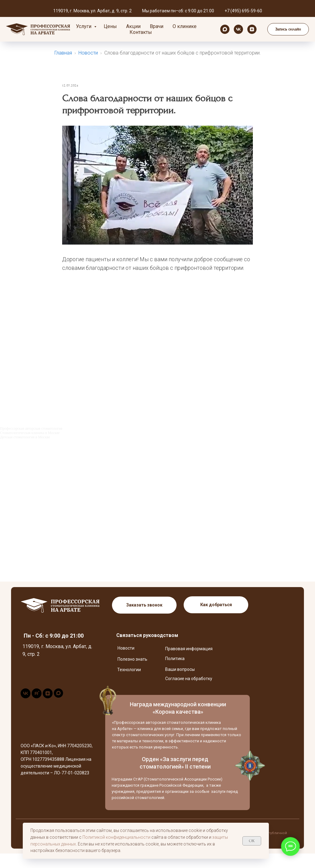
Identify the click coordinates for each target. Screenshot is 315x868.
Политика (175, 673)
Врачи (157, 26)
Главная (63, 53)
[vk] (238, 29)
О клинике (185, 26)
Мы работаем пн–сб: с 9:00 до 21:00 (178, 11)
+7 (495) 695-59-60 (243, 11)
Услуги (84, 26)
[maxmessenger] (225, 29)
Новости (88, 53)
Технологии (129, 684)
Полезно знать (132, 674)
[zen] (252, 29)
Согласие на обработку (189, 693)
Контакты (141, 32)
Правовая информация (189, 663)
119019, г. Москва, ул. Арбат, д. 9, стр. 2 (92, 11)
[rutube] (37, 711)
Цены (110, 26)
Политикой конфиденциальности (116, 837)
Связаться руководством (147, 650)
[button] (288, 29)
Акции (133, 26)
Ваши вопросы (180, 684)
